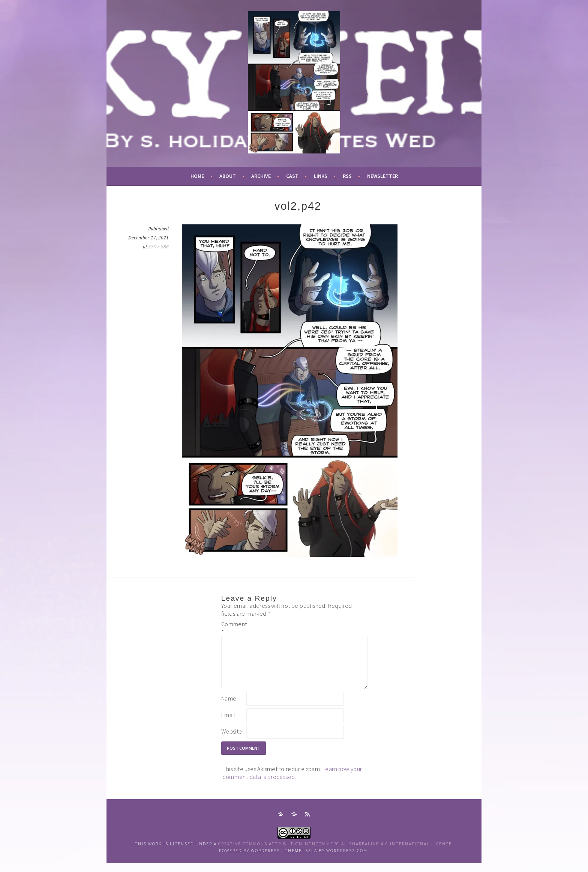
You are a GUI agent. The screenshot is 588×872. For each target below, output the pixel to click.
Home (197, 176)
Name (229, 707)
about (228, 176)
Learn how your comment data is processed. (292, 782)
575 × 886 (158, 247)
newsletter (382, 176)
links (321, 176)
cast (292, 176)
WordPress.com (347, 859)
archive (261, 176)
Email (228, 724)
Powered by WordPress (249, 859)
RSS (347, 176)
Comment (233, 628)
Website (232, 740)
